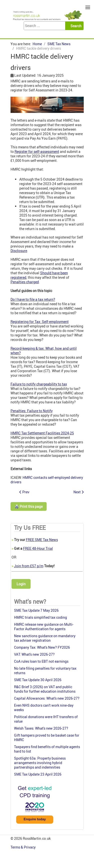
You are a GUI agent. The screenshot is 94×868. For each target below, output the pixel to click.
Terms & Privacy (23, 847)
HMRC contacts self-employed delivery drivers (47, 480)
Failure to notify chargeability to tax (39, 384)
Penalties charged (25, 282)
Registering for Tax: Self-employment (40, 322)
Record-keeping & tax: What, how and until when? (44, 351)
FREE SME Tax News (42, 540)
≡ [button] (88, 7)
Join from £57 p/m (29, 566)
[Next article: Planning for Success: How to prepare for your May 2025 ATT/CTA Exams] (79, 492)
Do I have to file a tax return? (33, 299)
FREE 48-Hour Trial (38, 548)
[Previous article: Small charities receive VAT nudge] (24, 492)
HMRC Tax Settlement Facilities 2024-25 (42, 433)
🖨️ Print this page (29, 506)
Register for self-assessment (37, 151)
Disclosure (19, 251)
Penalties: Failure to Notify (32, 411)
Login (21, 584)
